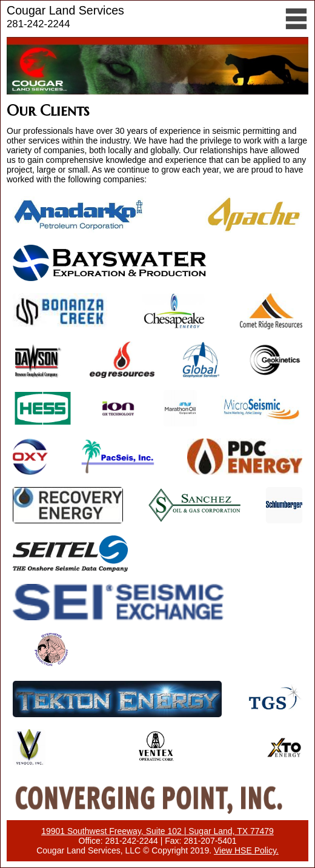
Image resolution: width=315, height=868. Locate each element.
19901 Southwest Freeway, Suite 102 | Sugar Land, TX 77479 (157, 831)
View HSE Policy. (246, 850)
